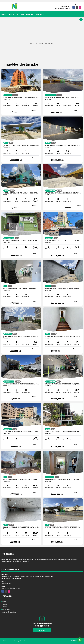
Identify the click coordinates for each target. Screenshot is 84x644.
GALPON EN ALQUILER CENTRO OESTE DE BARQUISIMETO (21, 384)
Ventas (11, 14)
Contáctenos (41, 14)
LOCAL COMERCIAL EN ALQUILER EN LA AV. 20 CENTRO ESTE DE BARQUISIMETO (21, 527)
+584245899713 (63, 8)
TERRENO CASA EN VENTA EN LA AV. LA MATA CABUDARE (63, 288)
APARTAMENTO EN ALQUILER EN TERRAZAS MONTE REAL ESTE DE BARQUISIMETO (21, 98)
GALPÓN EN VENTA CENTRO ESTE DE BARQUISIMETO (63, 384)
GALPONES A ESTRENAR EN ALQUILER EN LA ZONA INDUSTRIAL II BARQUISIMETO (63, 193)
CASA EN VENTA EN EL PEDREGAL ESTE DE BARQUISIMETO (21, 479)
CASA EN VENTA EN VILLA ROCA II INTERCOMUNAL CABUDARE (63, 527)
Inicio (3, 14)
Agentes (30, 14)
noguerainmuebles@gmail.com (11, 588)
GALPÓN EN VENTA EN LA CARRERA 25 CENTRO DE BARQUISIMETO (21, 241)
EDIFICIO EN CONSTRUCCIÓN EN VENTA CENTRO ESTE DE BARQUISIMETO (63, 432)
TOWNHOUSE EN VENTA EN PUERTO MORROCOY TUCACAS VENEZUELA (21, 145)
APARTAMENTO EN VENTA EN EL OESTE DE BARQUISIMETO (63, 479)
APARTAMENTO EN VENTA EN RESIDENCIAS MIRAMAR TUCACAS (21, 432)
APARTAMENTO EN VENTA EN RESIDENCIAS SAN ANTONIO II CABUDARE (21, 336)
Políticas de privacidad (9, 612)
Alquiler (20, 14)
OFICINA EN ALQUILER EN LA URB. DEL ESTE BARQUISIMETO (63, 336)
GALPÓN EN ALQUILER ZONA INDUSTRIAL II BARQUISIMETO (63, 98)
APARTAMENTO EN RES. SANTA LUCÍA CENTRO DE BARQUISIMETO (63, 241)
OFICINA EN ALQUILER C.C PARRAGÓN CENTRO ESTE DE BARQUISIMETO (21, 193)
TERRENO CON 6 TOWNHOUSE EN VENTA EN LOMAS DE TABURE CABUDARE (63, 145)
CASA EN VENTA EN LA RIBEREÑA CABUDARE (20, 288)
